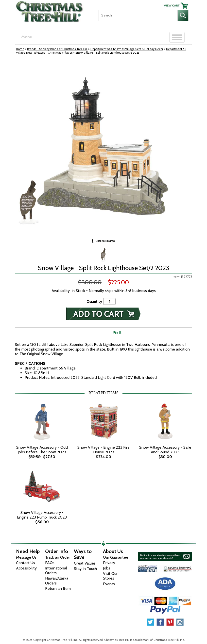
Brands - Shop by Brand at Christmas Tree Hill (57, 49)
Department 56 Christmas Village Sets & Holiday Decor (127, 49)
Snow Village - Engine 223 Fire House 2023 (103, 450)
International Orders (56, 570)
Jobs (107, 568)
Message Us (26, 557)
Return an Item (58, 589)
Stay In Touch (85, 569)
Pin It (117, 332)
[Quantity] (109, 301)
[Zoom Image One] (103, 254)
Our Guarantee (116, 557)
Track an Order (58, 557)
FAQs (50, 563)
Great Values (85, 563)
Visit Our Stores (110, 576)
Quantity (94, 301)
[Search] (138, 15)
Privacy (109, 563)
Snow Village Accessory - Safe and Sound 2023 (165, 450)
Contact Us (26, 563)
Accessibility (26, 568)
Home (20, 49)
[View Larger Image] (103, 148)
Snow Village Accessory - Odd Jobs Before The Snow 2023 (42, 450)
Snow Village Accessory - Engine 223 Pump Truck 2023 (42, 515)
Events (109, 584)
